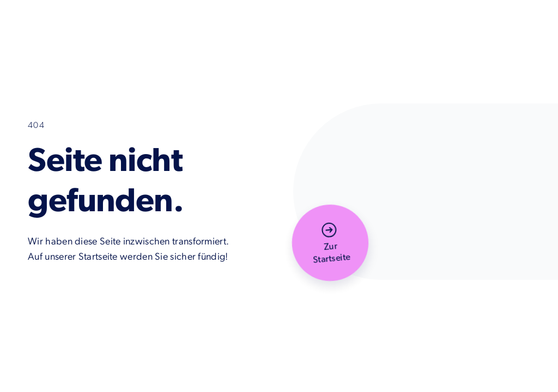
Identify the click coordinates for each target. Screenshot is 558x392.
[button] (330, 243)
